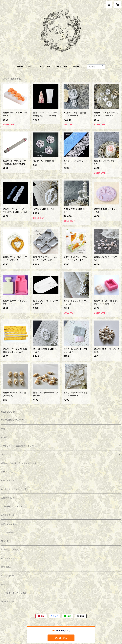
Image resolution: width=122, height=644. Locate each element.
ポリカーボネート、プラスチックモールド (19, 463)
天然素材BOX (8, 498)
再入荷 (4, 437)
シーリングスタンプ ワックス (14, 593)
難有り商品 (6, 567)
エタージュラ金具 (9, 524)
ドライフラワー (8, 558)
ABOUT (32, 67)
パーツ (4, 455)
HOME (20, 67)
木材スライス (7, 472)
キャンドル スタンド (10, 584)
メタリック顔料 (8, 532)
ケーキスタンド (8, 576)
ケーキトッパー (8, 481)
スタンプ (5, 541)
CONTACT (77, 67)
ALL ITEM (45, 67)
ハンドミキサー (8, 602)
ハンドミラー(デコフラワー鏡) (14, 489)
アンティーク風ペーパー (12, 506)
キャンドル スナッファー (12, 550)
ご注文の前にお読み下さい (13, 420)
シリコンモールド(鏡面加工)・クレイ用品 (19, 446)
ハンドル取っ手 (8, 515)
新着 (3, 429)
